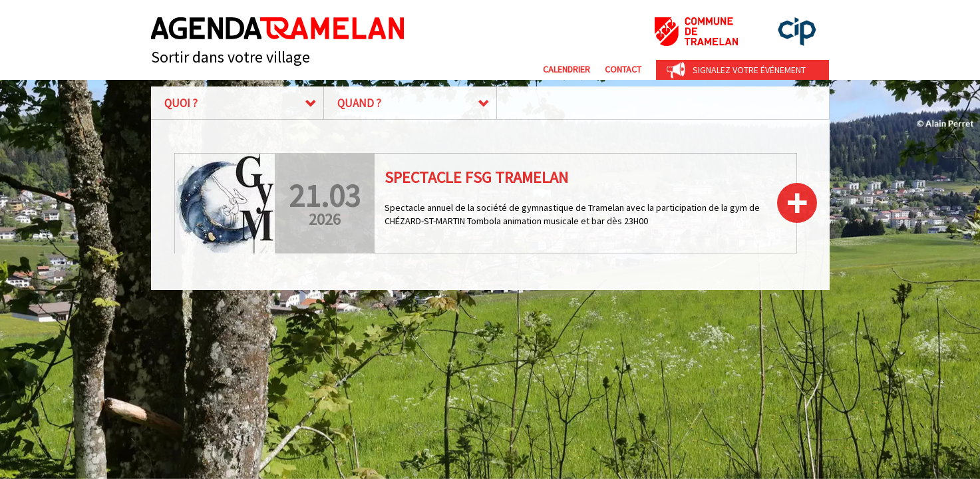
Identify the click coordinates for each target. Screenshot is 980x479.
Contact (623, 69)
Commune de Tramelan (696, 32)
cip (797, 32)
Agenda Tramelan (277, 28)
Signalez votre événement (749, 70)
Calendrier (567, 69)
